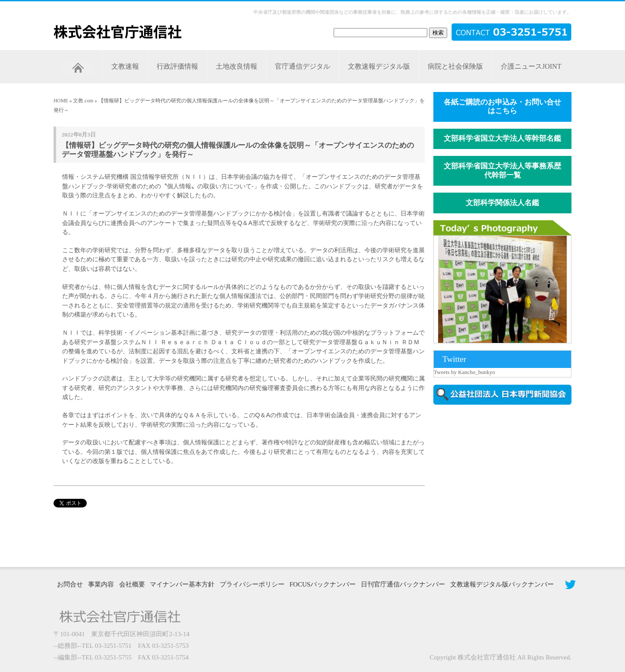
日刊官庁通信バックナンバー (403, 584)
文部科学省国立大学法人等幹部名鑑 (502, 138)
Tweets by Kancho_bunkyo (464, 372)
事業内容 (101, 584)
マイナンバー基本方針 (182, 584)
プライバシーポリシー (252, 584)
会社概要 (132, 584)
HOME (61, 101)
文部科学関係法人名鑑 (502, 203)
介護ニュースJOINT (531, 66)
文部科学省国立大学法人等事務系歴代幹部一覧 (502, 171)
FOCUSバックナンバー (323, 584)
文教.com (83, 101)
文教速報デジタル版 (379, 66)
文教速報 (125, 66)
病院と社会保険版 (455, 66)
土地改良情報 (237, 66)
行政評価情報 (177, 66)
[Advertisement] (507, 485)
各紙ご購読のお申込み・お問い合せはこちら (502, 107)
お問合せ (70, 584)
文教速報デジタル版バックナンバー (502, 584)
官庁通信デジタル (303, 66)
